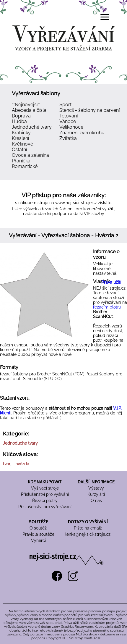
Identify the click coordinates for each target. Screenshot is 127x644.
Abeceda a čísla (29, 110)
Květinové (22, 144)
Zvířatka (68, 138)
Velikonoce (71, 127)
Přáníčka (21, 161)
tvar (7, 464)
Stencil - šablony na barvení (89, 110)
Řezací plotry (45, 501)
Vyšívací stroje (45, 488)
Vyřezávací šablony (36, 93)
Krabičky (21, 133)
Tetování (69, 116)
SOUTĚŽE (39, 522)
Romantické (25, 166)
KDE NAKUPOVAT (45, 482)
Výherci (38, 540)
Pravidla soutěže (38, 534)
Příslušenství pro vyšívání (45, 494)
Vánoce (68, 121)
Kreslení (20, 138)
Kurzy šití (96, 494)
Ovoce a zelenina (30, 155)
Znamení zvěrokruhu (82, 133)
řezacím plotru (107, 307)
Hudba (19, 121)
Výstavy (96, 488)
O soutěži (39, 528)
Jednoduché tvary (32, 127)
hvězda (22, 464)
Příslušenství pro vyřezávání (45, 507)
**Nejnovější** (26, 105)
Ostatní (19, 150)
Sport (65, 105)
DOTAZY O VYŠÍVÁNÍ (88, 522)
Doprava (21, 116)
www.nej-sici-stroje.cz (76, 203)
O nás (96, 501)
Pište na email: (88, 528)
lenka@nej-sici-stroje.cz (88, 534)
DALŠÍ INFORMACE (96, 482)
